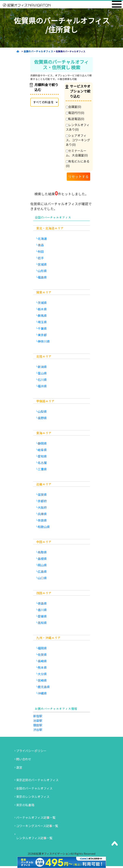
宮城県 (42, 264)
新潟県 (42, 367)
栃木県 (42, 309)
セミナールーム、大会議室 (77, 153)
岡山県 (42, 565)
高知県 (42, 623)
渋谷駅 (38, 730)
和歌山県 (44, 527)
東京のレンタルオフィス (33, 797)
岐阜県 (42, 450)
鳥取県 (42, 552)
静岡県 (42, 443)
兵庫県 (42, 514)
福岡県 (42, 648)
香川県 (42, 610)
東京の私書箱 (25, 805)
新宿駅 (38, 716)
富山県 (42, 373)
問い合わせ (24, 759)
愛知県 (42, 456)
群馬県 (42, 315)
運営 (19, 767)
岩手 (41, 258)
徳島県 (42, 603)
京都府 (42, 501)
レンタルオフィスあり (78, 127)
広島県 (42, 571)
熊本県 (42, 667)
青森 (41, 245)
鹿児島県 (44, 687)
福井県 (42, 386)
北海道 (42, 239)
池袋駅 (38, 720)
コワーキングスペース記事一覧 (37, 826)
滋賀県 (42, 494)
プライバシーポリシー (31, 751)
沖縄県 (42, 693)
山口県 (42, 578)
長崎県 (42, 661)
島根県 (42, 559)
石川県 (42, 380)
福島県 (42, 277)
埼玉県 (42, 322)
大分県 (42, 674)
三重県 (42, 469)
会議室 (74, 107)
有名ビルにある (78, 163)
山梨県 (42, 411)
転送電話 (75, 119)
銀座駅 (38, 725)
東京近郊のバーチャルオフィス (37, 780)
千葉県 (42, 328)
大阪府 (42, 507)
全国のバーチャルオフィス (34, 788)
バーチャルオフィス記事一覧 (36, 817)
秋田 (41, 251)
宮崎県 (42, 680)
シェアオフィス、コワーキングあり (78, 140)
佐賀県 (42, 655)
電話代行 (75, 113)
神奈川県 (44, 341)
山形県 (42, 271)
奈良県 (42, 520)
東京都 (42, 335)
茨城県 (42, 303)
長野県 (42, 418)
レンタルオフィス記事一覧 (34, 838)
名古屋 (42, 463)
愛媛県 (42, 616)
